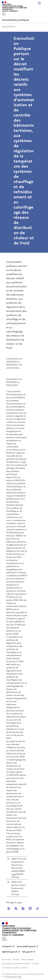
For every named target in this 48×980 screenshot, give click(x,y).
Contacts (25, 968)
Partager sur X (16, 909)
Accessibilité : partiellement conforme (16, 964)
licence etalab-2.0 (12, 977)
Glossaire (16, 960)
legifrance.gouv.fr (10, 952)
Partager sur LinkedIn (23, 909)
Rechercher (39, 3)
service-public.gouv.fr (26, 946)
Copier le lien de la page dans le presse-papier (37, 909)
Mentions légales (28, 960)
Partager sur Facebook (9, 909)
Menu (44, 3)
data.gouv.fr (27, 952)
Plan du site (6, 960)
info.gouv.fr (7, 946)
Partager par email (30, 909)
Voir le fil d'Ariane (9, 26)
